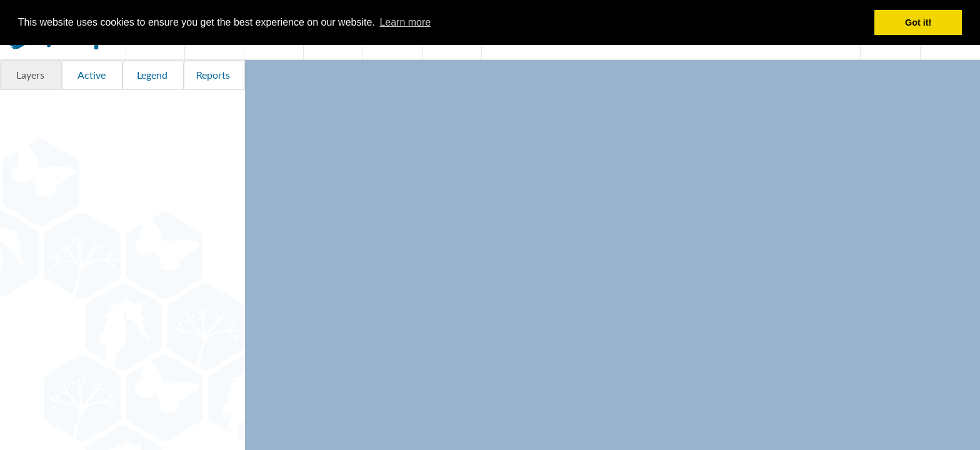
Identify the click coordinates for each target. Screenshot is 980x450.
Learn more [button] (405, 22)
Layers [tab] (30, 75)
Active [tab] (92, 75)
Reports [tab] (213, 75)
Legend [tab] (152, 75)
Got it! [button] (918, 22)
